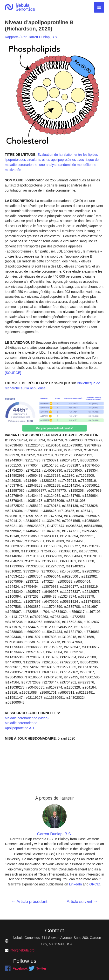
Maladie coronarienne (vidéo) (27, 718)
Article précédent (30, 902)
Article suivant (82, 902)
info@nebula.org (22, 950)
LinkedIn (75, 884)
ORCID (95, 884)
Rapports (12, 37)
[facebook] (16, 968)
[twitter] (37, 968)
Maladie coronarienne (21, 723)
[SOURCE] (13, 373)
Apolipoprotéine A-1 (20, 728)
